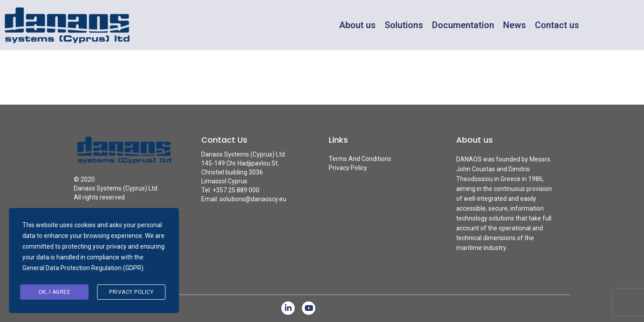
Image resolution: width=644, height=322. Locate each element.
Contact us (557, 25)
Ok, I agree (55, 292)
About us (357, 25)
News (515, 25)
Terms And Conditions (360, 159)
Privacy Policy (348, 168)
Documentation (463, 25)
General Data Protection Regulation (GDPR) (83, 268)
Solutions (404, 25)
